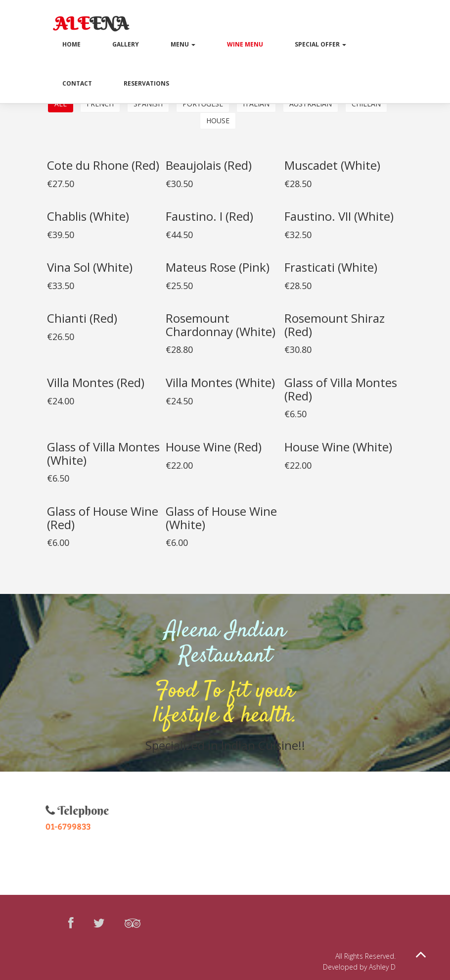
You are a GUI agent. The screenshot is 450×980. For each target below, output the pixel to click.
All (61, 104)
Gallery (126, 44)
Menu (183, 44)
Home (71, 44)
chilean (366, 104)
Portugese (203, 104)
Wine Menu (245, 44)
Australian (311, 104)
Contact (77, 83)
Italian (256, 104)
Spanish (148, 104)
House (218, 121)
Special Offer (320, 44)
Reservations (146, 83)
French (100, 104)
